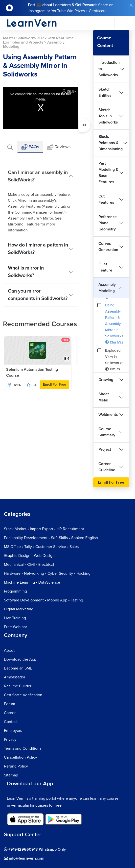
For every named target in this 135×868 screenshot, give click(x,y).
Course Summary (107, 432)
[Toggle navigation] (121, 23)
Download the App (20, 659)
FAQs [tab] (30, 147)
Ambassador (15, 677)
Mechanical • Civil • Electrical (29, 565)
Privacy (10, 740)
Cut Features (106, 199)
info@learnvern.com (24, 858)
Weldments (108, 415)
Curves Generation (108, 247)
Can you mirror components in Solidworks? (38, 295)
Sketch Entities (105, 92)
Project (105, 449)
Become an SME (18, 668)
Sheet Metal (104, 397)
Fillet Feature (105, 267)
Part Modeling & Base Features (108, 173)
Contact (11, 722)
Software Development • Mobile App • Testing (44, 600)
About (9, 650)
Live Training (15, 618)
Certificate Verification (23, 695)
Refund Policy (16, 766)
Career (10, 713)
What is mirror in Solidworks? (26, 272)
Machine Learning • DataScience (32, 582)
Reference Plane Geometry (108, 223)
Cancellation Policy (21, 757)
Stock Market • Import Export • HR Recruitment (44, 529)
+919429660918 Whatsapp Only (35, 849)
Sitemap (11, 775)
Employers (13, 731)
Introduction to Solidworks (109, 69)
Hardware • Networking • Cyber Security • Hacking (47, 573)
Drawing (106, 380)
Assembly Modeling (107, 288)
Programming (15, 591)
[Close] (131, 5)
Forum (10, 704)
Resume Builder (18, 686)
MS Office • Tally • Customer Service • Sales (41, 547)
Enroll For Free (55, 384)
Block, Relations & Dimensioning (111, 143)
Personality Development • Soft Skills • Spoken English (51, 538)
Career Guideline (107, 467)
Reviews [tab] (59, 147)
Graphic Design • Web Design (29, 556)
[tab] (10, 147)
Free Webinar (15, 627)
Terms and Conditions (23, 748)
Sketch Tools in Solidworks (108, 116)
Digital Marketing (19, 609)
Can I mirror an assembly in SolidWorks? (38, 176)
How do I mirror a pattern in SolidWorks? (38, 249)
